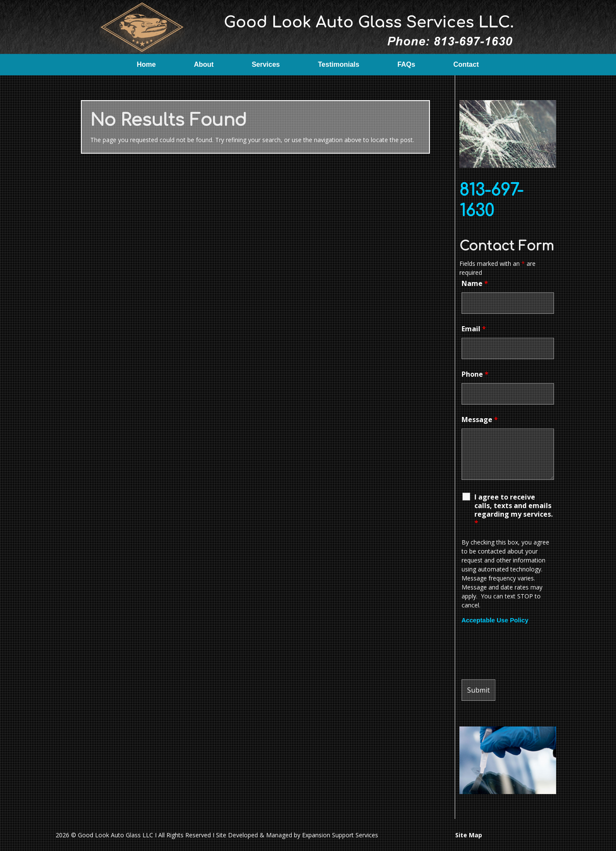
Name (475, 283)
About (204, 64)
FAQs (406, 64)
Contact (466, 64)
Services (266, 64)
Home (146, 64)
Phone (475, 374)
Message (480, 420)
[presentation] (527, 652)
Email (474, 329)
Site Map (469, 835)
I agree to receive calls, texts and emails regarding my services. (514, 510)
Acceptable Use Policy (495, 620)
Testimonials (339, 64)
